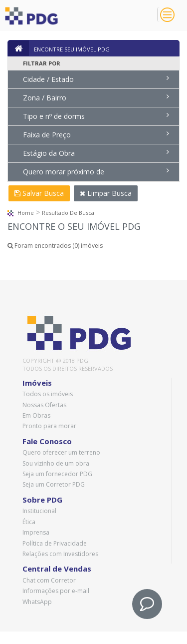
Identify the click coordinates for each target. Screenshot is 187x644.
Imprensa (36, 532)
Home (21, 213)
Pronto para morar (49, 426)
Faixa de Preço (96, 135)
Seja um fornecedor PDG (57, 474)
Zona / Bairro (96, 98)
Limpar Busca (106, 193)
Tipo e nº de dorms (96, 116)
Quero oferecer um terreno (61, 452)
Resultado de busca (68, 213)
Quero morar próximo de (96, 172)
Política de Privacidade (55, 543)
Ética (29, 522)
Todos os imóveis (48, 394)
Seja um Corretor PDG (54, 484)
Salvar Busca (39, 193)
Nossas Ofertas (44, 405)
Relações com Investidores (60, 554)
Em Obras (36, 415)
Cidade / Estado (96, 79)
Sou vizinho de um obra (56, 463)
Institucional (39, 511)
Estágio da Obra (96, 153)
